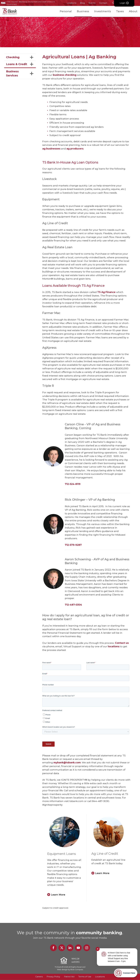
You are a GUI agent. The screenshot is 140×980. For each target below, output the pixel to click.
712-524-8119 (73, 484)
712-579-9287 (73, 545)
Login (130, 3)
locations (114, 646)
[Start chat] (126, 973)
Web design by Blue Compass (70, 970)
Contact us (122, 643)
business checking (65, 75)
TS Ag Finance (107, 292)
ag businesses (51, 149)
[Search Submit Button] (114, 3)
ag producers (75, 149)
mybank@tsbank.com (67, 762)
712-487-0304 (73, 605)
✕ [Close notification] (98, 949)
